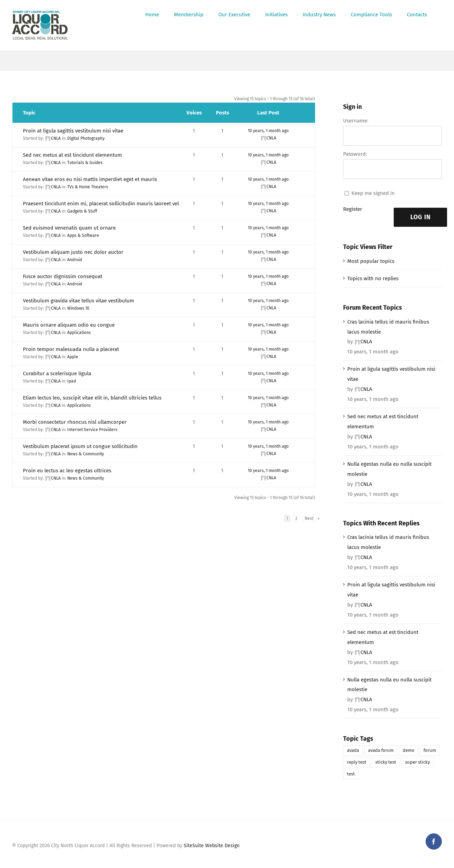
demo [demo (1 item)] (409, 750)
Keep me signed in (373, 193)
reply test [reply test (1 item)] (357, 762)
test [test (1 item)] (351, 774)
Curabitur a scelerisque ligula (57, 373)
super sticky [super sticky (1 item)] (417, 762)
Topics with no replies (373, 278)
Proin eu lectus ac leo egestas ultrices (67, 471)
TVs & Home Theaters (88, 187)
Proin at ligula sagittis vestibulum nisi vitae (73, 131)
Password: (355, 154)
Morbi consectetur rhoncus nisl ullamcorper (75, 422)
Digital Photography (86, 138)
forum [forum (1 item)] (430, 750)
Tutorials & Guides (85, 163)
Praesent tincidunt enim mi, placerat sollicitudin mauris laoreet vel (101, 204)
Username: (356, 121)
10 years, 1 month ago (268, 131)
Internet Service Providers (92, 430)
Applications (79, 333)
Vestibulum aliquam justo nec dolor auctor (73, 252)
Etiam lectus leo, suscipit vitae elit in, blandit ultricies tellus (92, 398)
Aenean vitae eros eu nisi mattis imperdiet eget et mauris (90, 179)
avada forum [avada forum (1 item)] (381, 750)
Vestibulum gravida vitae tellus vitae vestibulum (78, 301)
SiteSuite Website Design (212, 846)
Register (353, 209)
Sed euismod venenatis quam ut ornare (69, 228)
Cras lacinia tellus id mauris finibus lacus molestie (388, 327)
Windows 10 (78, 308)
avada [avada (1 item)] (353, 750)
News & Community (86, 454)
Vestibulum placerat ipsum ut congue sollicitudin (80, 446)
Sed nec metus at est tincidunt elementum (72, 155)
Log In (421, 217)
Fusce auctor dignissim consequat (63, 276)
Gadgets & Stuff (82, 211)
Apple (73, 357)
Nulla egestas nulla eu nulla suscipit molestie (389, 469)
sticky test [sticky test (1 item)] (386, 762)
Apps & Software (83, 235)
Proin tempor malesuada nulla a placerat (71, 349)
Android (75, 260)
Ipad (72, 381)
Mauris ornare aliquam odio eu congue (69, 325)
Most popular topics (371, 261)
